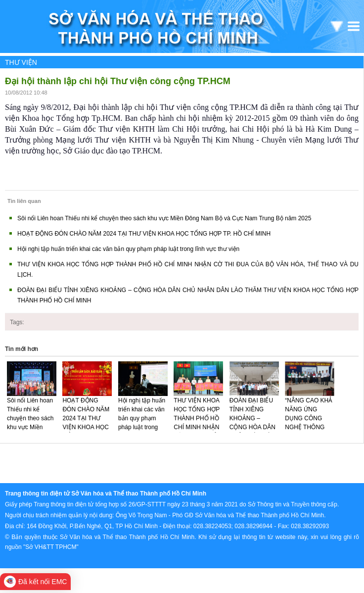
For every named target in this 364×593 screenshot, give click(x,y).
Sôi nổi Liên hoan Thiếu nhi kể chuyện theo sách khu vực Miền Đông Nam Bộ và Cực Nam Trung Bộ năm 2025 (164, 218)
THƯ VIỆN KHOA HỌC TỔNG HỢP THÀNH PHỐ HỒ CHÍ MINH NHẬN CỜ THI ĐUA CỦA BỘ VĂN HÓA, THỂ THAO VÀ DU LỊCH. (198, 432)
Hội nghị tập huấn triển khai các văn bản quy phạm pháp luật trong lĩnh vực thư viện (128, 249)
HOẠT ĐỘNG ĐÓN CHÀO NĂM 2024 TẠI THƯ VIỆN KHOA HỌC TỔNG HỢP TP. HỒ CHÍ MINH (144, 234)
